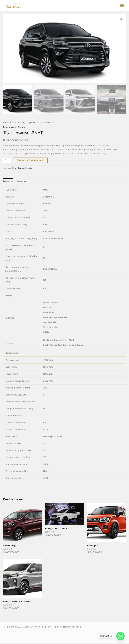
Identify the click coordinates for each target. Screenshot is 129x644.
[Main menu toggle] (122, 6)
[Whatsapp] (120, 636)
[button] (121, 20)
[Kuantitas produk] (7, 161)
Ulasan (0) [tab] (21, 182)
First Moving (19, 123)
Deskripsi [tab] (8, 182)
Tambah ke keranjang (30, 161)
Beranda (7, 123)
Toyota (30, 123)
